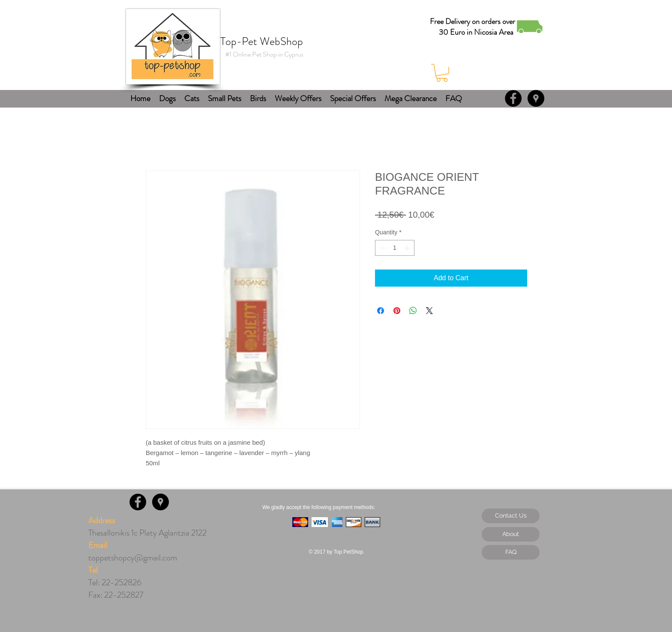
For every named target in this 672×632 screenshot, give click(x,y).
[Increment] (408, 248)
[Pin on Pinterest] (397, 311)
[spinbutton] (395, 248)
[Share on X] (429, 311)
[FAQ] (511, 552)
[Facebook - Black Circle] (513, 98)
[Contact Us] (511, 516)
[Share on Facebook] (381, 311)
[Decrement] (382, 248)
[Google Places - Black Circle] (536, 98)
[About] (511, 534)
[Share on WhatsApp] (413, 311)
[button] (442, 73)
